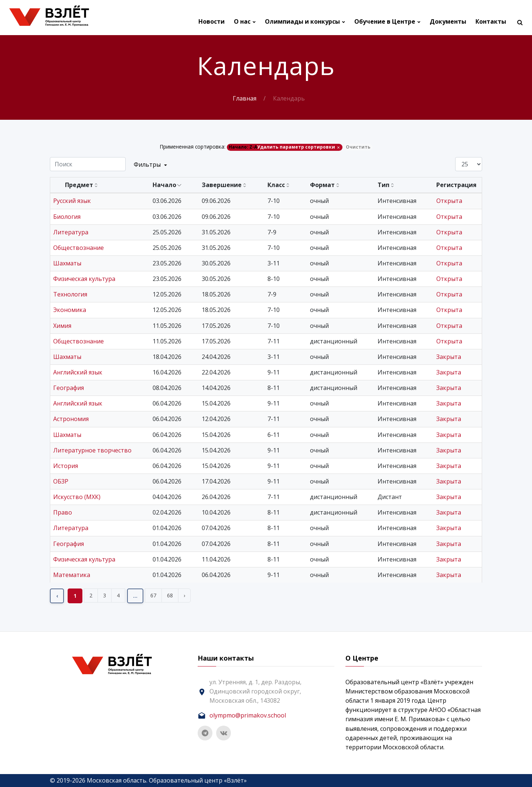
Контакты (491, 22)
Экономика (70, 310)
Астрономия (71, 419)
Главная (245, 98)
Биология (67, 217)
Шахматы (67, 263)
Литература (71, 232)
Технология (70, 294)
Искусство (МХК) (77, 497)
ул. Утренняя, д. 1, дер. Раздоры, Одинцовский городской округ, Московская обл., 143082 (255, 691)
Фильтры (150, 164)
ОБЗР (61, 481)
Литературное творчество (92, 450)
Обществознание (79, 248)
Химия (62, 326)
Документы (448, 22)
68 (170, 595)
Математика (72, 575)
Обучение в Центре (385, 22)
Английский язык (78, 372)
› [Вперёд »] (184, 595)
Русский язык (72, 201)
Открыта (449, 201)
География (69, 388)
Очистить (358, 147)
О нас (242, 22)
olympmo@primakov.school (248, 715)
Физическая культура (84, 279)
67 (153, 595)
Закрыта (449, 357)
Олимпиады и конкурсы (302, 22)
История (66, 466)
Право (63, 512)
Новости (212, 22)
